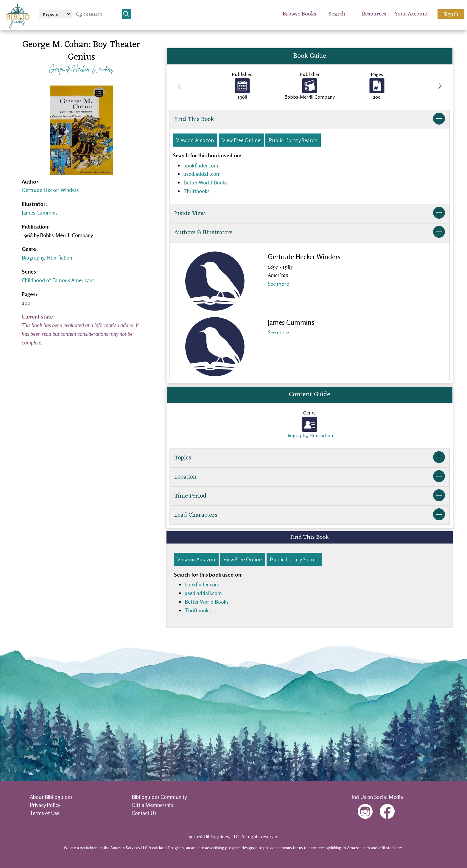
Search (337, 14)
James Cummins (40, 212)
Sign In (451, 14)
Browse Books (299, 14)
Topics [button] (310, 458)
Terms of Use (45, 813)
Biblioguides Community (159, 797)
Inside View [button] (310, 214)
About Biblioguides (51, 797)
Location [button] (310, 477)
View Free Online (241, 140)
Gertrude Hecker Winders (81, 69)
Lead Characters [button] (310, 515)
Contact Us (144, 813)
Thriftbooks (196, 191)
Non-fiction (59, 257)
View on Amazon (195, 140)
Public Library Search (293, 140)
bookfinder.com (201, 165)
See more (278, 284)
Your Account (411, 14)
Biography (33, 257)
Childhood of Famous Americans (58, 280)
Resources (374, 14)
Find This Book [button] (310, 119)
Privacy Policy (45, 805)
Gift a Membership (152, 805)
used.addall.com (202, 174)
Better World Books (205, 182)
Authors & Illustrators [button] (310, 233)
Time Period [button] (310, 496)
